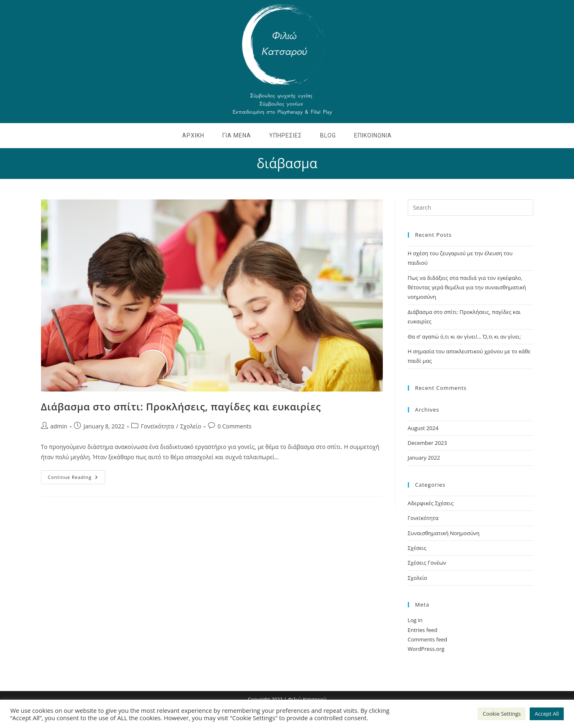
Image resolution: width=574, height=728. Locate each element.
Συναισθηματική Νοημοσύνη (444, 533)
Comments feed (428, 639)
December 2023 (428, 443)
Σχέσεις (417, 548)
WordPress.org (426, 649)
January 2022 (424, 458)
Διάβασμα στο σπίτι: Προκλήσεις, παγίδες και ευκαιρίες (181, 406)
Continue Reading (77, 475)
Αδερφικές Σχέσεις (431, 503)
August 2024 (423, 428)
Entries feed (423, 630)
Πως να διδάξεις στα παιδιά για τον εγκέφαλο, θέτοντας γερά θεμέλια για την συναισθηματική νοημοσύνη (467, 287)
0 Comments (234, 426)
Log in (415, 620)
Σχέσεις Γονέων (427, 563)
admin (59, 426)
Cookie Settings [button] (502, 714)
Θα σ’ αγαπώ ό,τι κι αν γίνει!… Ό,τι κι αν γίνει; (464, 337)
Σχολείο (191, 426)
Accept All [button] (547, 714)
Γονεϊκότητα (157, 426)
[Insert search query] (471, 208)
